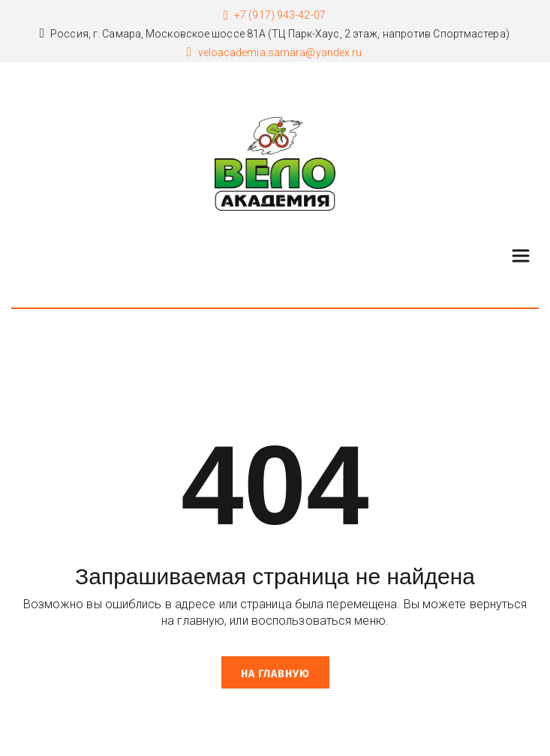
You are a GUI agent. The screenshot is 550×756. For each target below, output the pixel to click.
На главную (275, 674)
